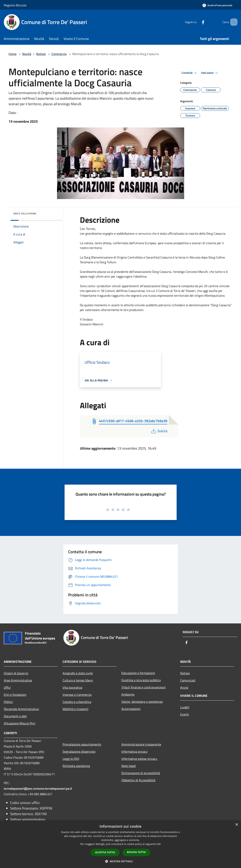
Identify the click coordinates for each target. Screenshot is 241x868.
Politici (8, 702)
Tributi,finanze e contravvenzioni (144, 687)
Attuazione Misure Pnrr (20, 723)
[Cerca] (233, 22)
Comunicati (188, 680)
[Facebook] (197, 22)
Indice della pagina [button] (25, 213)
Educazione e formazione (138, 673)
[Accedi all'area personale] (217, 5)
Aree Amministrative (18, 680)
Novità (27, 54)
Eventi (185, 714)
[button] (121, 861)
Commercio (59, 54)
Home (13, 54)
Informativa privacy (135, 751)
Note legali (129, 766)
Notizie (41, 54)
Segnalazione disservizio (79, 751)
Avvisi (184, 687)
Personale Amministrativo (21, 709)
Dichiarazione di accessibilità (141, 773)
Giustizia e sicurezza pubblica (141, 680)
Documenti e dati (15, 716)
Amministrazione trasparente (141, 744)
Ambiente (128, 694)
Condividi (190, 73)
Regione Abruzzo (15, 5)
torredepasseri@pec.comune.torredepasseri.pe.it (38, 788)
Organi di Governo (16, 673)
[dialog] (120, 844)
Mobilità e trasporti (75, 709)
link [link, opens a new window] (159, 844)
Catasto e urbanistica (77, 702)
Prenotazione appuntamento (82, 744)
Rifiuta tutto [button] (136, 852)
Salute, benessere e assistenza (142, 702)
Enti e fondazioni (15, 695)
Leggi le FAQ (71, 759)
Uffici (7, 687)
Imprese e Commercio (77, 695)
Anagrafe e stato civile (78, 673)
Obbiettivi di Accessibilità (138, 780)
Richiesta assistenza (76, 766)
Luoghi (185, 707)
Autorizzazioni (131, 709)
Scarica (159, 431)
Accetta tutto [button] (105, 852)
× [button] (237, 825)
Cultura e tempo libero (78, 680)
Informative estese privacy (140, 759)
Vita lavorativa (72, 687)
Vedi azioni (210, 73)
